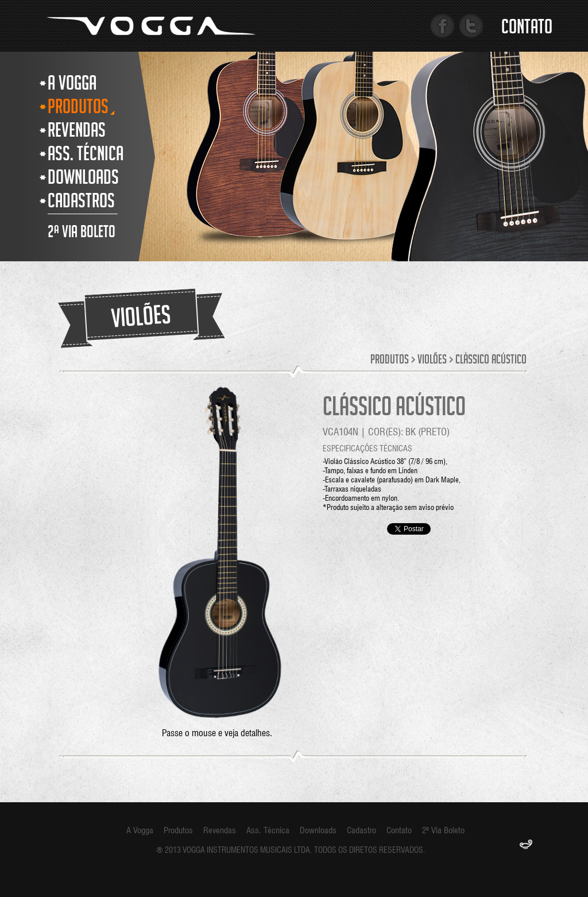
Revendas (220, 830)
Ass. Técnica (268, 830)
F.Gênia (526, 845)
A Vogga (140, 830)
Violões (432, 361)
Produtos (390, 361)
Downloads (318, 830)
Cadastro (361, 830)
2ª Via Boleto (443, 830)
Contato (527, 29)
